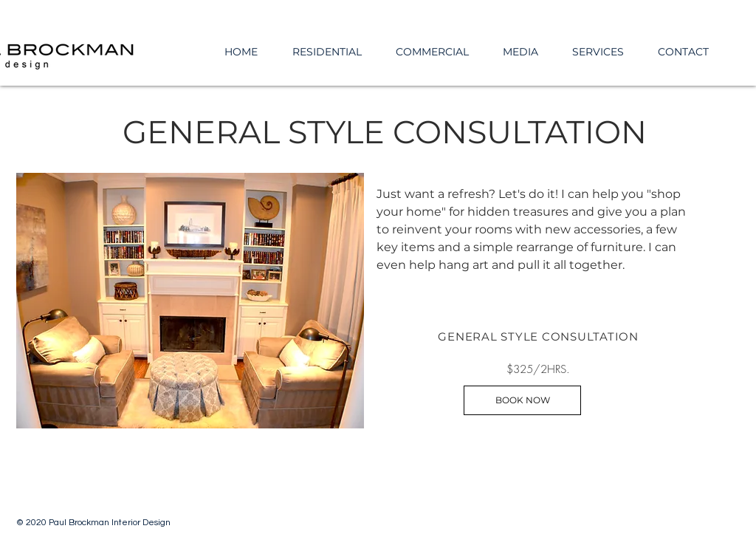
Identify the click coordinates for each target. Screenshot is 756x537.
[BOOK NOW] (522, 400)
